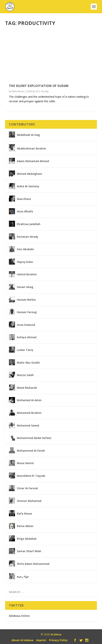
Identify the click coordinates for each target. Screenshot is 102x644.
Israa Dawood (26, 325)
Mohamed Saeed (28, 426)
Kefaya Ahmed (27, 337)
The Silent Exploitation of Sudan (39, 86)
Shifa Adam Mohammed (33, 564)
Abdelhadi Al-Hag (28, 135)
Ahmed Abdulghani (29, 174)
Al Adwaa (56, 634)
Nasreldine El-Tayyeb (31, 476)
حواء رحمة (23, 577)
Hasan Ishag (25, 287)
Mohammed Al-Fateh (31, 451)
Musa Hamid (25, 463)
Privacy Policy (58, 640)
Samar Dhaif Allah (29, 551)
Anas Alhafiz (25, 211)
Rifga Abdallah (27, 539)
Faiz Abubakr (25, 249)
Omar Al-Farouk (27, 488)
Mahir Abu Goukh (28, 363)
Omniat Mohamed (29, 501)
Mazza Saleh (25, 375)
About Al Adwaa (22, 640)
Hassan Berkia (26, 300)
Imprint (41, 640)
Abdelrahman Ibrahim (31, 149)
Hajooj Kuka (25, 262)
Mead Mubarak (27, 388)
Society (45, 91)
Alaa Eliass (24, 199)
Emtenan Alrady (28, 237)
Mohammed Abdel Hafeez (34, 438)
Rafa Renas (18, 91)
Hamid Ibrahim (27, 274)
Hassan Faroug (27, 312)
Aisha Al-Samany (28, 186)
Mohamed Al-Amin (29, 400)
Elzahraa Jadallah (29, 224)
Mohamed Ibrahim (29, 413)
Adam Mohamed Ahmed (33, 161)
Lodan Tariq (25, 350)
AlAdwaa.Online (19, 616)
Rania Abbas (25, 526)
